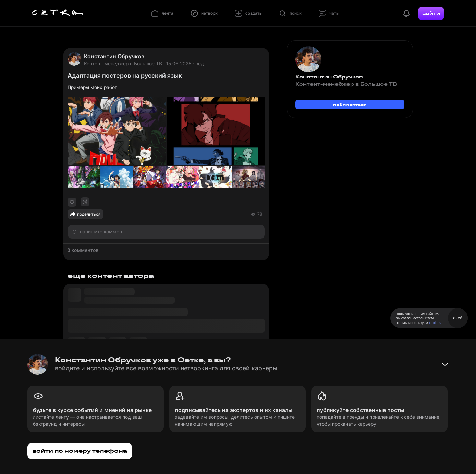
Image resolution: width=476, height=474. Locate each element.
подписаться (350, 104)
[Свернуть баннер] (445, 364)
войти (431, 13)
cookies (435, 323)
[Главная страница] (58, 13)
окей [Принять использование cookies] (458, 318)
